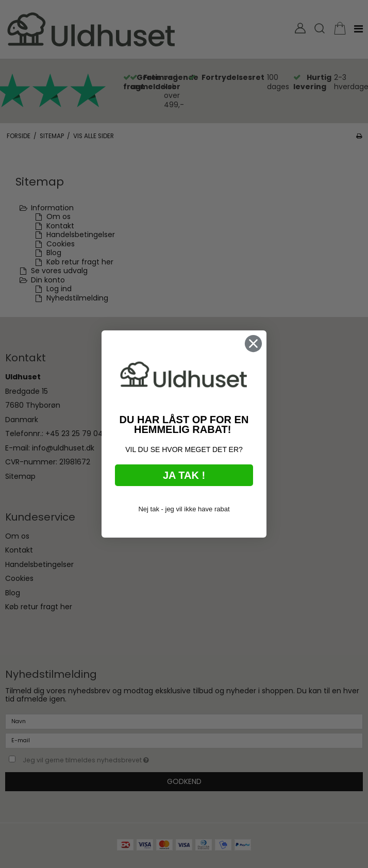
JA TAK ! (184, 476)
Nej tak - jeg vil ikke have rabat (184, 510)
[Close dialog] (253, 345)
